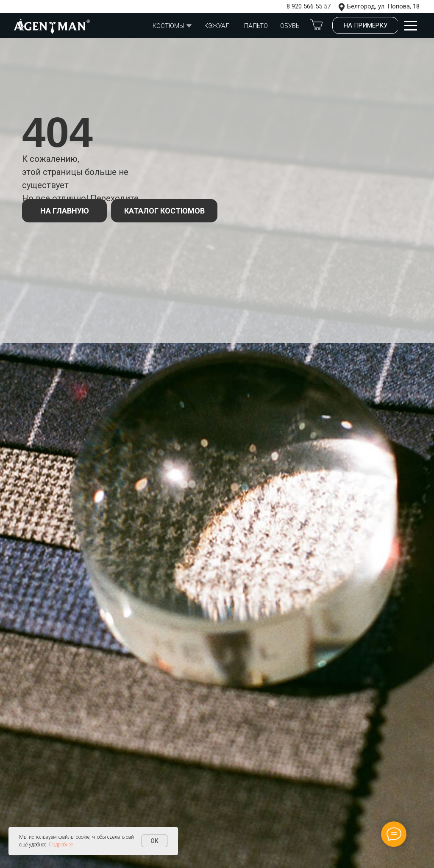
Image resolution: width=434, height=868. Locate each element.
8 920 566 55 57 (309, 6)
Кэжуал (217, 26)
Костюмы (168, 26)
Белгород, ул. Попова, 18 (383, 6)
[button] (365, 25)
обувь (290, 26)
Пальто (256, 26)
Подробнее (61, 845)
